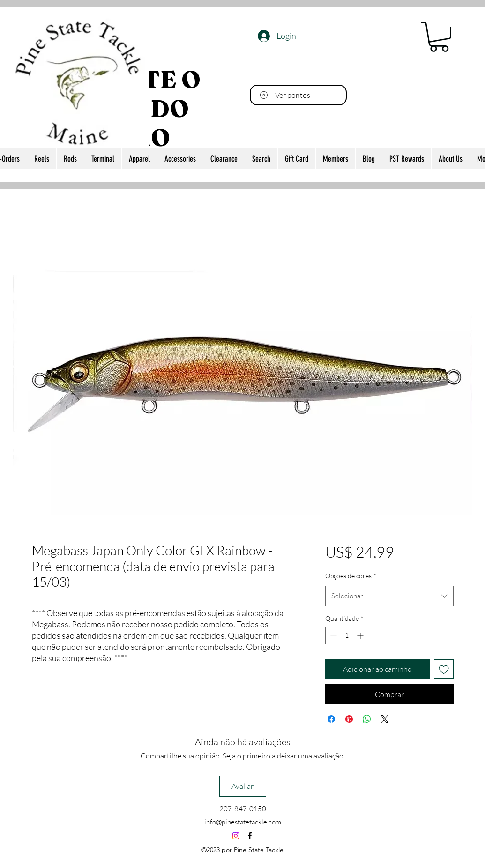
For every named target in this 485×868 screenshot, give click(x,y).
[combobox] (389, 596)
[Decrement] (332, 636)
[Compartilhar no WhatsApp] (367, 719)
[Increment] (361, 636)
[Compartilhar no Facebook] (331, 719)
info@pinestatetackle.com (243, 822)
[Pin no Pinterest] (349, 719)
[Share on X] (385, 719)
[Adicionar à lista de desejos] (444, 669)
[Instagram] (236, 836)
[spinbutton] (347, 636)
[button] (439, 37)
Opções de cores (351, 576)
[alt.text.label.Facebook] (250, 836)
